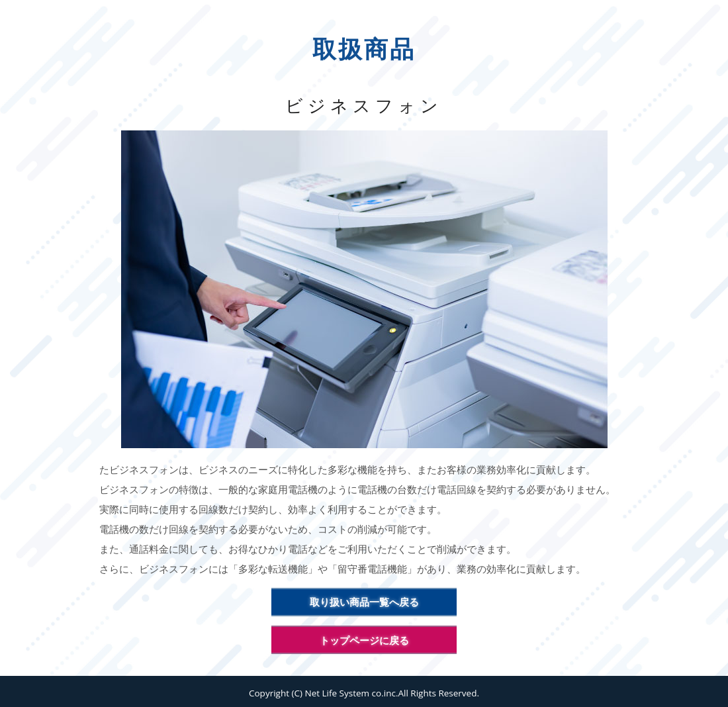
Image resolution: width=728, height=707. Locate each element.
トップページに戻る (364, 640)
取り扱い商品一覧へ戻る (364, 602)
